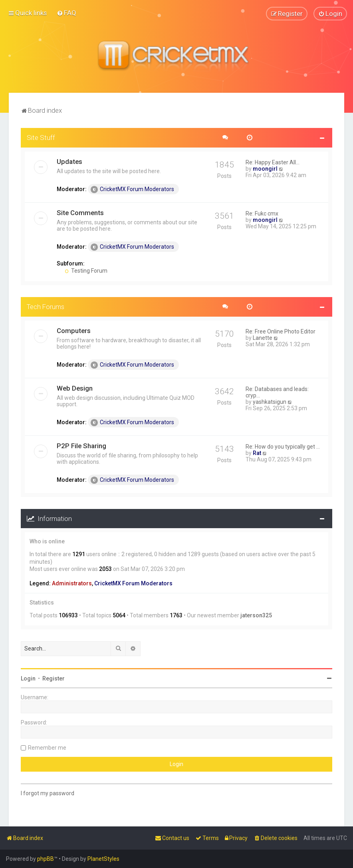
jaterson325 (256, 615)
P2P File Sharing (81, 445)
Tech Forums (46, 306)
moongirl (265, 168)
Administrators (72, 583)
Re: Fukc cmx (262, 213)
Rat (257, 453)
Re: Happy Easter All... (273, 162)
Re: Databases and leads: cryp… (277, 392)
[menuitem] (66, 13)
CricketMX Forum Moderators (132, 189)
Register (54, 678)
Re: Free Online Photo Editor (281, 331)
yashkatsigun (270, 401)
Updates (69, 161)
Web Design (75, 388)
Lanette (263, 337)
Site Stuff (41, 137)
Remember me (47, 747)
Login (28, 678)
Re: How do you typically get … (283, 446)
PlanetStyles (103, 859)
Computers (74, 330)
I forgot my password (48, 793)
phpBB (46, 859)
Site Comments (80, 212)
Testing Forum (86, 270)
